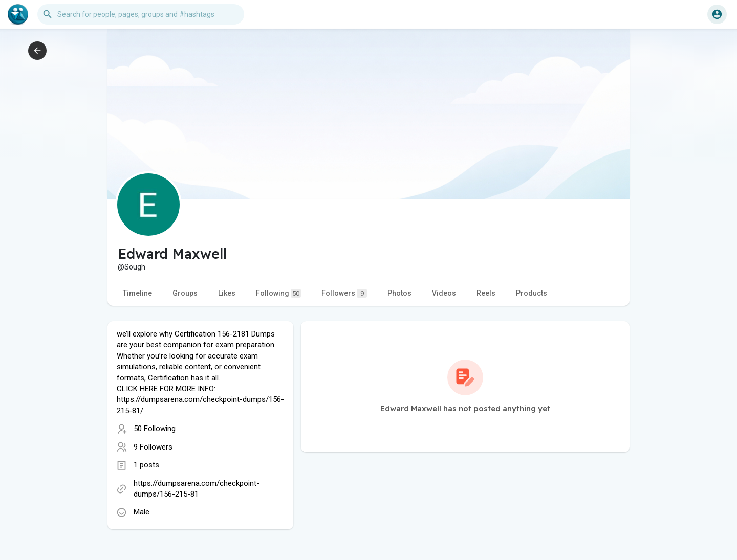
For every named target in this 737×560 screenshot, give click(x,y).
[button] (141, 14)
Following (278, 293)
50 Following (155, 429)
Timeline (137, 293)
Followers (344, 293)
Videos (444, 293)
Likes (227, 293)
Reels (486, 293)
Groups (185, 293)
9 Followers (153, 447)
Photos (399, 293)
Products (532, 293)
